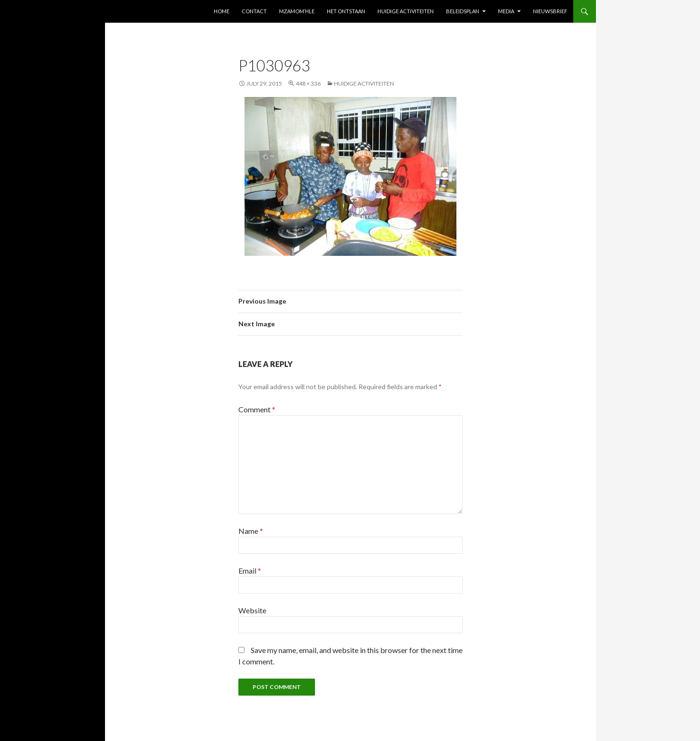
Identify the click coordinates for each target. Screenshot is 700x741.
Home (222, 11)
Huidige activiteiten (406, 11)
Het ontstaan (346, 11)
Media (506, 11)
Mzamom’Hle (297, 11)
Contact (254, 11)
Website (252, 610)
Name (251, 531)
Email (250, 571)
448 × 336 (308, 83)
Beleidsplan (463, 11)
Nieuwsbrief (550, 11)
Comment (257, 409)
